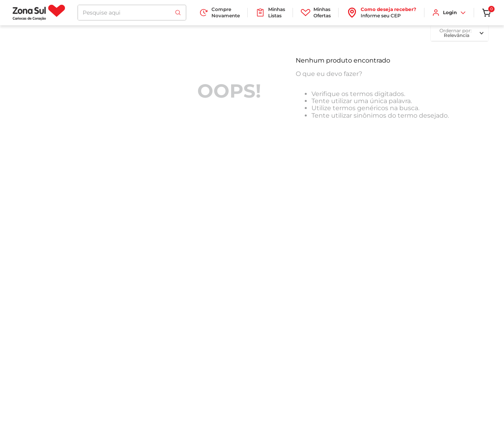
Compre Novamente (219, 12)
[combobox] (132, 13)
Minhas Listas (270, 12)
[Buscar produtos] (178, 13)
